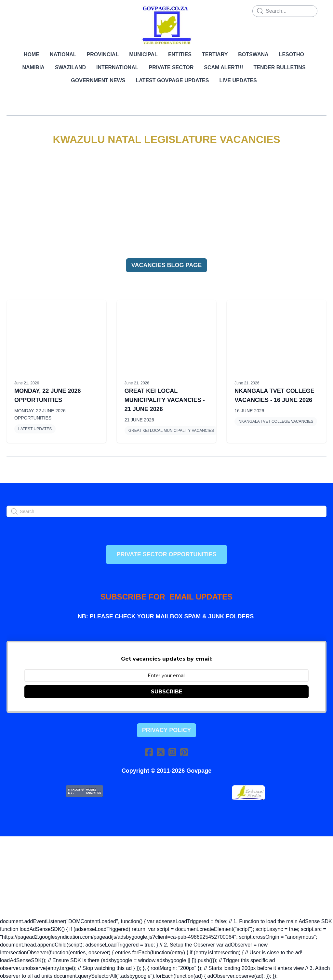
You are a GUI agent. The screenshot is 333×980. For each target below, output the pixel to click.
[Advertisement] (166, 202)
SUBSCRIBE (166, 692)
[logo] (166, 25)
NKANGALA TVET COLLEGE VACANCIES (276, 421)
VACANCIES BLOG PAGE (166, 265)
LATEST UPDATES (35, 429)
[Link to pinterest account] (184, 752)
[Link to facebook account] (149, 752)
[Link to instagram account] (172, 752)
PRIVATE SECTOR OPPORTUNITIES (166, 554)
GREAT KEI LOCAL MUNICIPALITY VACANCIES (171, 431)
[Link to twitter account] (161, 752)
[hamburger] (21, 10)
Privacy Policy (166, 730)
